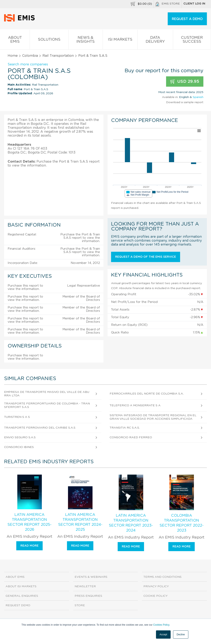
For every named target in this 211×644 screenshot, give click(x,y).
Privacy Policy (156, 586)
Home (13, 56)
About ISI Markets (21, 586)
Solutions (49, 40)
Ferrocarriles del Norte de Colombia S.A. (147, 394)
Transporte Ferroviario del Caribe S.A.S (40, 428)
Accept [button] (163, 635)
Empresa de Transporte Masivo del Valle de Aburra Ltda (47, 394)
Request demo (18, 605)
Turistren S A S (17, 417)
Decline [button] (181, 635)
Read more (29, 546)
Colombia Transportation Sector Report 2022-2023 (182, 523)
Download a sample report (185, 102)
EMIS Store (168, 4)
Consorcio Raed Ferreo (131, 437)
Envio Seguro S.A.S (20, 437)
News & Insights (86, 40)
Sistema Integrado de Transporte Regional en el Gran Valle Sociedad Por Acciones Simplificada (153, 417)
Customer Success (192, 40)
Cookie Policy (155, 596)
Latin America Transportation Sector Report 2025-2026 (29, 522)
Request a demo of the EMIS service (146, 257)
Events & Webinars (91, 577)
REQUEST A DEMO (187, 19)
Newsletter (85, 586)
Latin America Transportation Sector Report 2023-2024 (131, 523)
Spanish (198, 97)
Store (80, 605)
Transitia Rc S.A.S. (125, 428)
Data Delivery (155, 40)
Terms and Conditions (162, 577)
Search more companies (28, 64)
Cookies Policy (161, 625)
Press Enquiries (88, 596)
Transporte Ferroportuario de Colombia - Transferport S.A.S (47, 405)
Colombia (30, 56)
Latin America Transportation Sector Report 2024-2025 (80, 522)
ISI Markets (120, 40)
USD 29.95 (185, 82)
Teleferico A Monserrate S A (135, 405)
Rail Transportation (58, 56)
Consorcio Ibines (19, 447)
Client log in (194, 4)
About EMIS (15, 40)
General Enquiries (22, 596)
